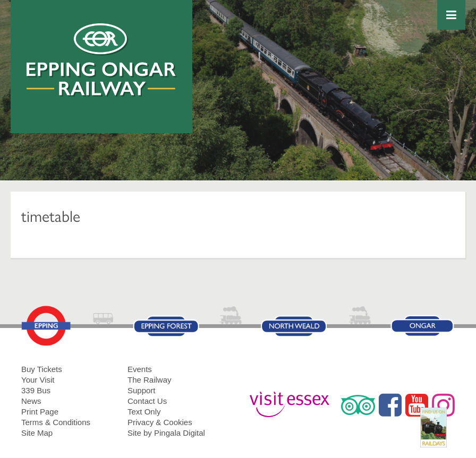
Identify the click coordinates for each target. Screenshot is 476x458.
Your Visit (38, 380)
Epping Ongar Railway (102, 60)
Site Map (37, 433)
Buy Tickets (42, 369)
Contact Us (147, 401)
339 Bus (36, 390)
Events (140, 369)
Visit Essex (294, 405)
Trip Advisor (358, 405)
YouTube (417, 405)
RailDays (437, 433)
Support (142, 390)
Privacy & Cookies (160, 422)
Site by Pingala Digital (166, 433)
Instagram (443, 405)
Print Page (40, 412)
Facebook (390, 405)
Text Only (144, 412)
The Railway (150, 380)
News (31, 401)
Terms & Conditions (56, 422)
